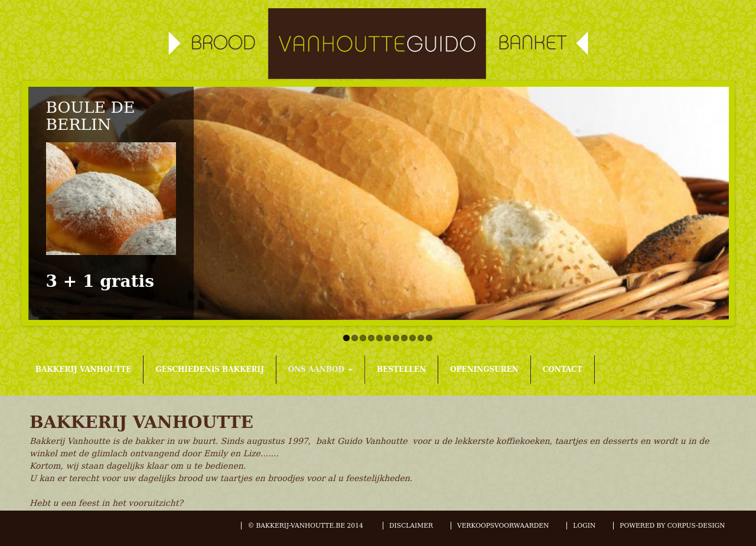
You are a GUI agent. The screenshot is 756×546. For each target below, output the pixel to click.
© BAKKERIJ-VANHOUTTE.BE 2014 (306, 526)
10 (421, 338)
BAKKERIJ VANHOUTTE (83, 370)
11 (429, 338)
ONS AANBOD (320, 370)
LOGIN (584, 526)
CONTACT (563, 370)
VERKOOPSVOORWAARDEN (503, 526)
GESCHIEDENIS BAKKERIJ (209, 370)
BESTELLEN (401, 370)
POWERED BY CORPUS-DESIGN (672, 526)
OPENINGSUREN (484, 370)
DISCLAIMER (411, 526)
